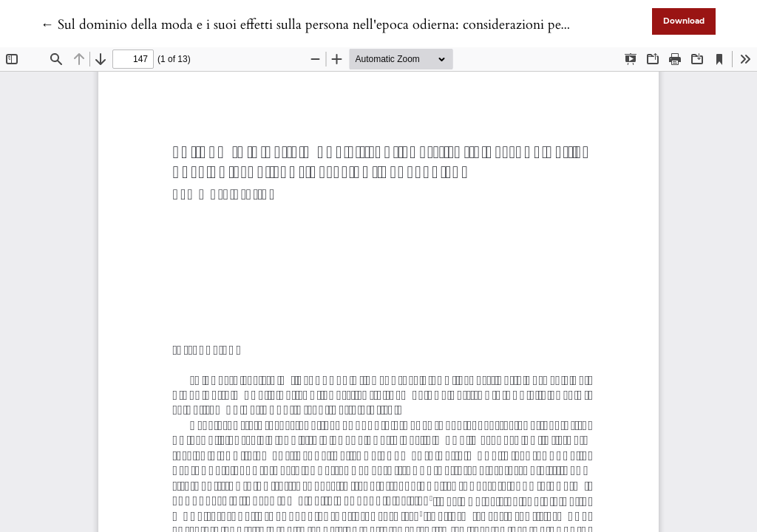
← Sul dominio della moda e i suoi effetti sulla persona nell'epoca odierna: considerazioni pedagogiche (330, 25)
